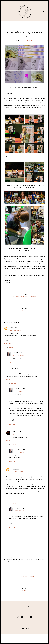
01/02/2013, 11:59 (17, 472)
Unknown (14, 328)
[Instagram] (18, 617)
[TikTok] (27, 617)
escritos (16, 469)
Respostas (11, 348)
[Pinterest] (22, 617)
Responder (7, 343)
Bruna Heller (17, 432)
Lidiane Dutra (18, 353)
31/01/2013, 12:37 (20, 391)
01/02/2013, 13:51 (20, 511)
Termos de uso (25, 628)
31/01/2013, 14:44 (17, 434)
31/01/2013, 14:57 (20, 452)
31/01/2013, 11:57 (17, 371)
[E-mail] (31, 617)
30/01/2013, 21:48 (16, 330)
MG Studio (28, 639)
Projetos (30, 40)
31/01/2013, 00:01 (18, 355)
